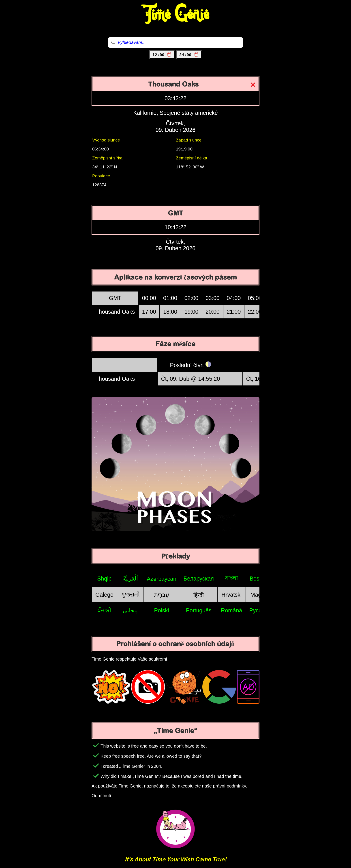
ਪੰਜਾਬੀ (104, 610)
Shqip (104, 579)
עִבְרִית (162, 595)
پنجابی (130, 610)
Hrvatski (231, 595)
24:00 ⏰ (189, 55)
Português (199, 610)
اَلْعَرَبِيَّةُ (130, 579)
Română (232, 610)
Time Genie (176, 15)
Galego (104, 595)
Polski (162, 610)
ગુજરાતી (130, 594)
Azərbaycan (162, 579)
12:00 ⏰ (162, 55)
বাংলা (231, 578)
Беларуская (199, 579)
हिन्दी (199, 595)
